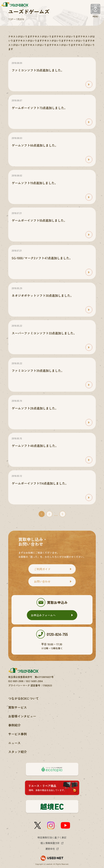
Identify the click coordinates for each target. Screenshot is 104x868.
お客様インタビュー (22, 716)
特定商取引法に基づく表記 (52, 837)
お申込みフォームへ (43, 615)
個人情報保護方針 (50, 843)
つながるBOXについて (24, 698)
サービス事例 (18, 734)
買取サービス (18, 707)
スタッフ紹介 (18, 752)
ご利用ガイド (42, 569)
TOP (11, 19)
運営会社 (50, 849)
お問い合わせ (42, 581)
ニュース (14, 743)
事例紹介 (14, 725)
